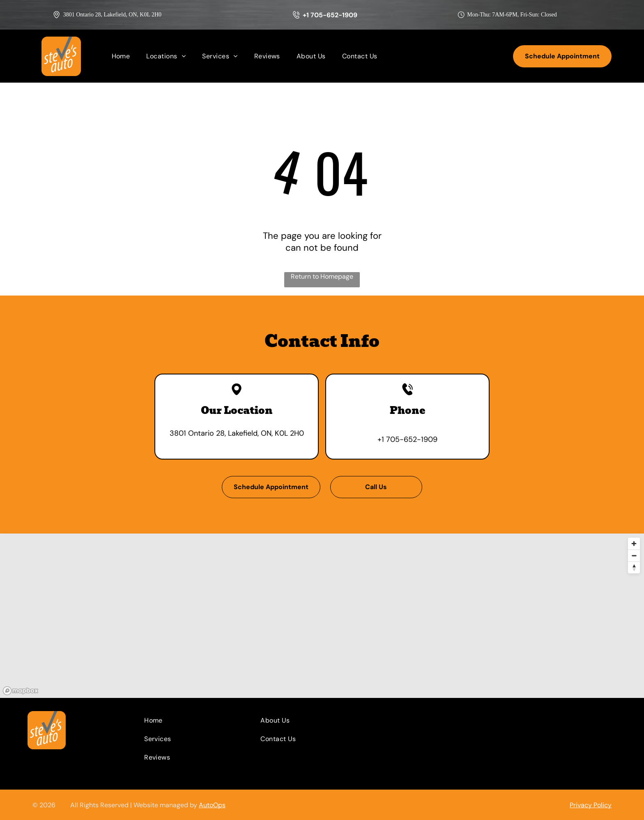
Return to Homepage (322, 276)
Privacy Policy (591, 805)
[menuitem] (121, 56)
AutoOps (212, 805)
